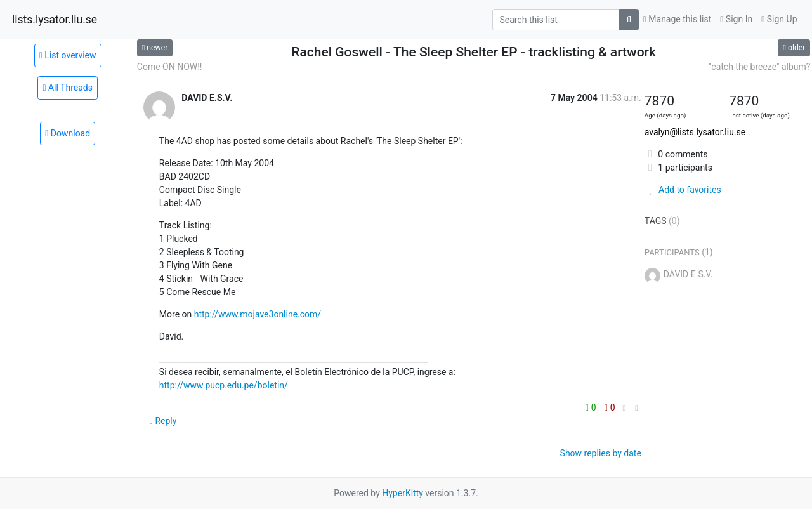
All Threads (68, 88)
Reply (163, 421)
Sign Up (779, 19)
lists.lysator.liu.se (55, 20)
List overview (68, 55)
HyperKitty (403, 493)
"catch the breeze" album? (759, 67)
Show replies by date (601, 453)
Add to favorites (683, 190)
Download (68, 133)
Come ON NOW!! (170, 67)
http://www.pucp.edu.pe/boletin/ (224, 385)
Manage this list (678, 19)
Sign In (736, 19)
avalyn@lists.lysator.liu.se (695, 132)
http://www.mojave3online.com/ (258, 314)
